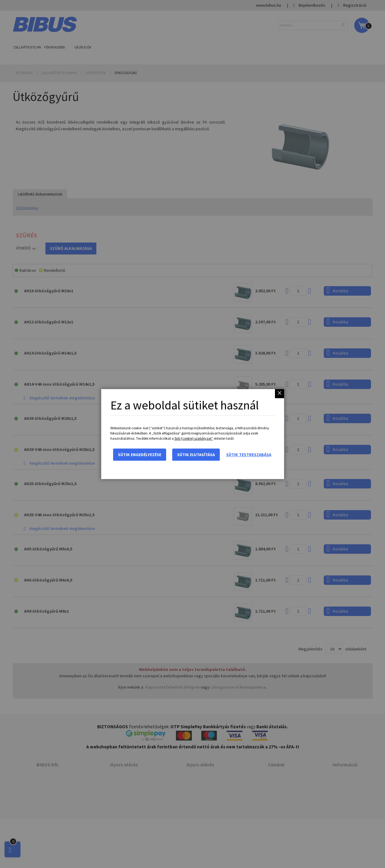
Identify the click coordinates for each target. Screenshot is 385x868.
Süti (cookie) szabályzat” (194, 438)
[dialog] (192, 434)
